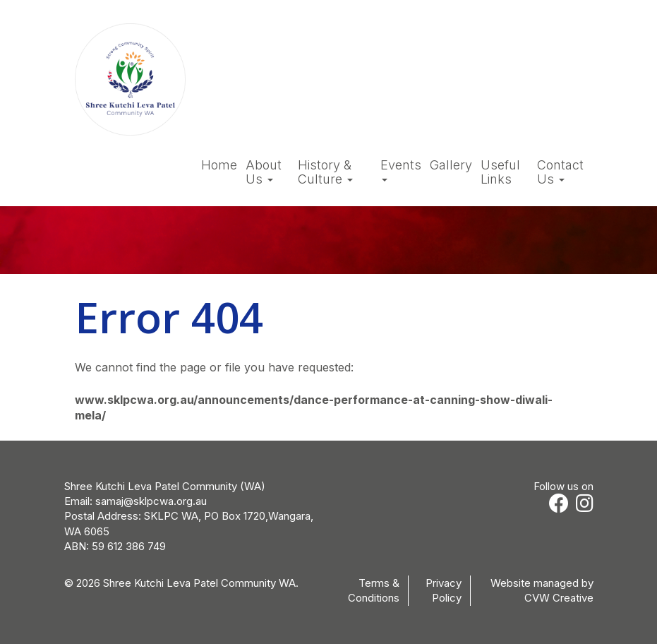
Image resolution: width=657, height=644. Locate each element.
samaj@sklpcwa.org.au (151, 501)
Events (401, 170)
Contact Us (560, 172)
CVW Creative (559, 598)
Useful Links (500, 172)
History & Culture (325, 172)
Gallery (451, 165)
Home (219, 165)
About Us (264, 172)
